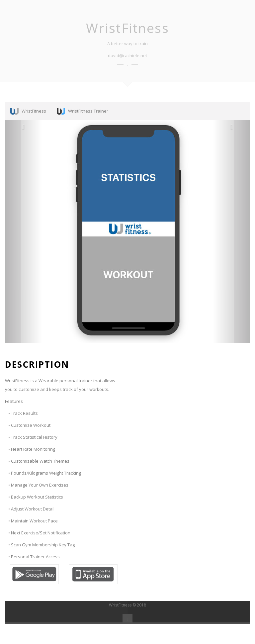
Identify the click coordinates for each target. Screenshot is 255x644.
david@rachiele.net (127, 55)
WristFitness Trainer (83, 111)
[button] (23, 231)
